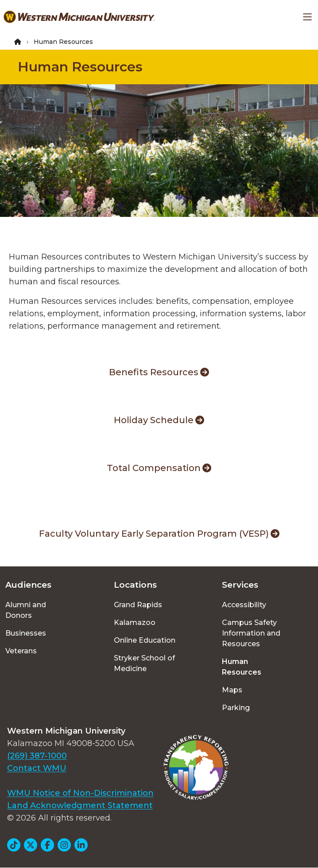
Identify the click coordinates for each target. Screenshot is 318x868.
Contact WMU (37, 768)
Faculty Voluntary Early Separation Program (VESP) (159, 534)
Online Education (145, 640)
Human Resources (80, 67)
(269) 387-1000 (37, 756)
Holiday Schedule (159, 420)
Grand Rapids (138, 605)
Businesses (26, 633)
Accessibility (244, 605)
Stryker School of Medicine (144, 663)
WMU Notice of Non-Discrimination (80, 793)
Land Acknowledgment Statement (80, 805)
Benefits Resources (159, 372)
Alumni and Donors (26, 610)
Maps (232, 690)
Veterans (21, 651)
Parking (236, 708)
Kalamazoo (135, 623)
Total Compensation (159, 468)
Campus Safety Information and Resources (251, 633)
